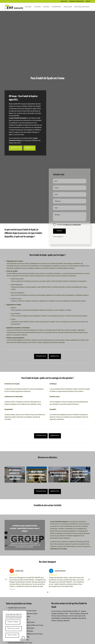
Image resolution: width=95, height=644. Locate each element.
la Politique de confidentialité (72, 225)
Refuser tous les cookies (14, 628)
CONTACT (88, 1)
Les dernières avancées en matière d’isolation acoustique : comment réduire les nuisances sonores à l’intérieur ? (25, 528)
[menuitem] (64, 1)
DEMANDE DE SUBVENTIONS (77, 1)
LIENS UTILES (64, 1)
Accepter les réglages (13, 622)
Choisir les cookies (12, 635)
